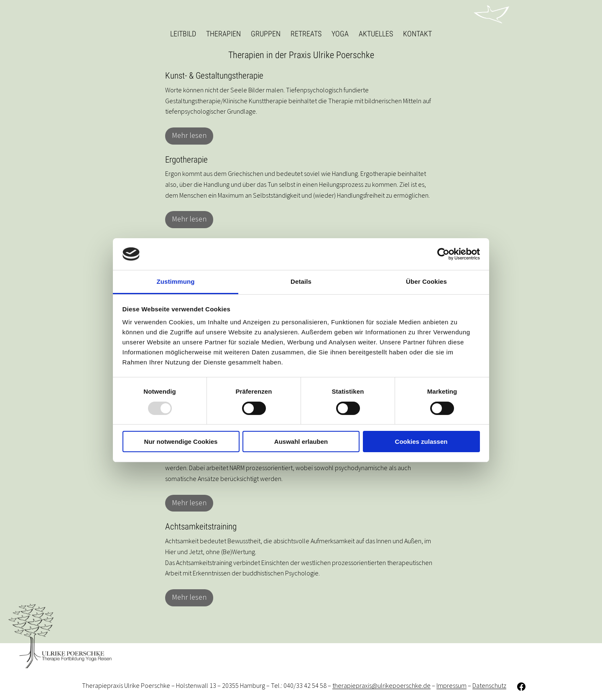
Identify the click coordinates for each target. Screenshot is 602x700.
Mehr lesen (189, 136)
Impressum (451, 686)
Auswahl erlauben (301, 442)
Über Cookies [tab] (426, 281)
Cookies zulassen (421, 442)
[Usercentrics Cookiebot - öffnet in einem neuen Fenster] (443, 254)
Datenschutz (489, 686)
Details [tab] (301, 281)
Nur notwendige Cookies (181, 442)
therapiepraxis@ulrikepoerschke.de (381, 686)
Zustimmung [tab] (176, 281)
